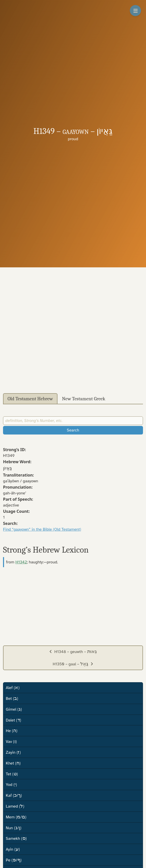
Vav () (11, 741)
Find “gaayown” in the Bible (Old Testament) (42, 529)
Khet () (13, 763)
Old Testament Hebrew (30, 399)
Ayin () (13, 849)
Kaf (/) (14, 795)
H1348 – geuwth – (73, 652)
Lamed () (15, 806)
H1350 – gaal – (73, 664)
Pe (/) (14, 860)
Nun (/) (13, 828)
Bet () (12, 698)
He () (12, 731)
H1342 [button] (21, 562)
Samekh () (16, 838)
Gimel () (14, 709)
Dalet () (13, 720)
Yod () (11, 784)
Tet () (12, 774)
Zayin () (13, 752)
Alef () (13, 688)
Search (73, 430)
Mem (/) (16, 817)
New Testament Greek (84, 399)
